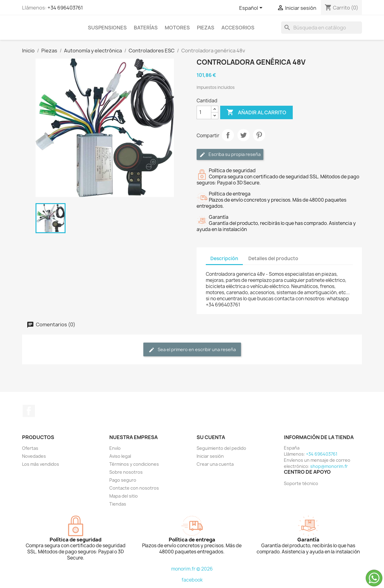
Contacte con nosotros (134, 488)
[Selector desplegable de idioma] (252, 8)
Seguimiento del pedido (221, 448)
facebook (192, 580)
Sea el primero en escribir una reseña (192, 350)
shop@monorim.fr (329, 466)
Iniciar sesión (210, 456)
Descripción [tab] (224, 258)
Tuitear (243, 135)
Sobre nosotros (126, 472)
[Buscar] (322, 28)
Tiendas (118, 504)
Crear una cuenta (215, 464)
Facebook (29, 411)
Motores (177, 28)
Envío (115, 448)
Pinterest (259, 135)
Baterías (146, 28)
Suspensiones (107, 28)
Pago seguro (123, 480)
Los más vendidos (41, 464)
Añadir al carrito (256, 112)
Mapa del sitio (124, 496)
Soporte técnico (301, 483)
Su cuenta (211, 437)
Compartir (228, 135)
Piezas (206, 28)
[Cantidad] (204, 112)
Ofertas (30, 448)
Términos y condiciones (134, 464)
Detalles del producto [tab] (273, 258)
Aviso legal (120, 456)
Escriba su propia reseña (230, 155)
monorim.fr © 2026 (192, 569)
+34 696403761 (65, 8)
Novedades (34, 456)
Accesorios (238, 28)
